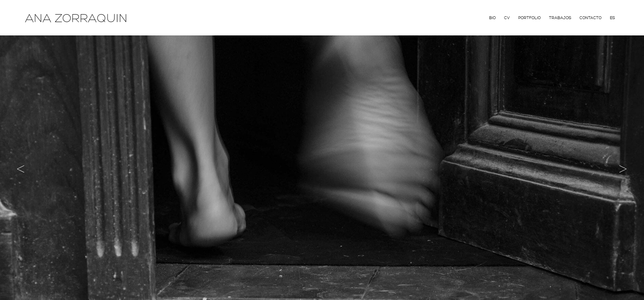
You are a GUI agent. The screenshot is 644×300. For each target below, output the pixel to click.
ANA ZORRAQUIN (76, 18)
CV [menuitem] (507, 18)
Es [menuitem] (612, 18)
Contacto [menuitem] (590, 18)
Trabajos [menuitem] (560, 18)
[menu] (552, 17)
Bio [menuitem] (492, 18)
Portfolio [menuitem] (529, 18)
